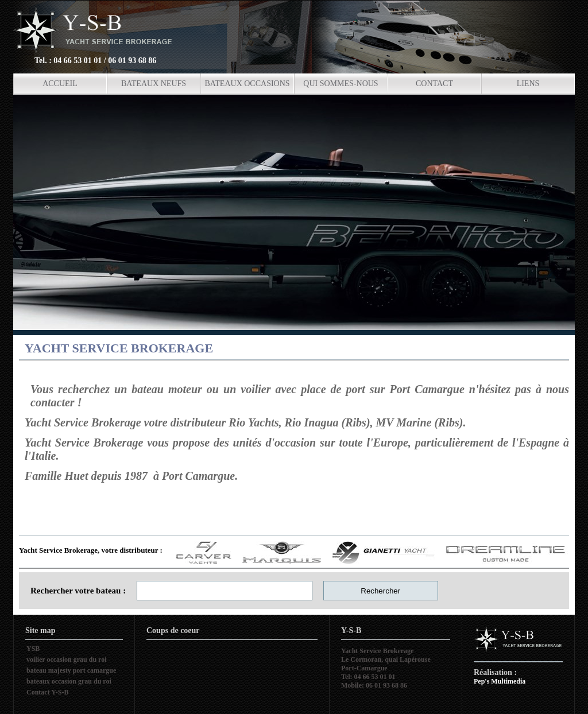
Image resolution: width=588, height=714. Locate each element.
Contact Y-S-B (47, 692)
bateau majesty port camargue (71, 670)
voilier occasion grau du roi (67, 659)
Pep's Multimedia (500, 681)
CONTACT (434, 84)
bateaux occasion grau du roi (69, 681)
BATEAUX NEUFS (154, 84)
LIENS (528, 84)
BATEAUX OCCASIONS (247, 84)
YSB (33, 649)
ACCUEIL (60, 84)
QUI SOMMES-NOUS (341, 84)
